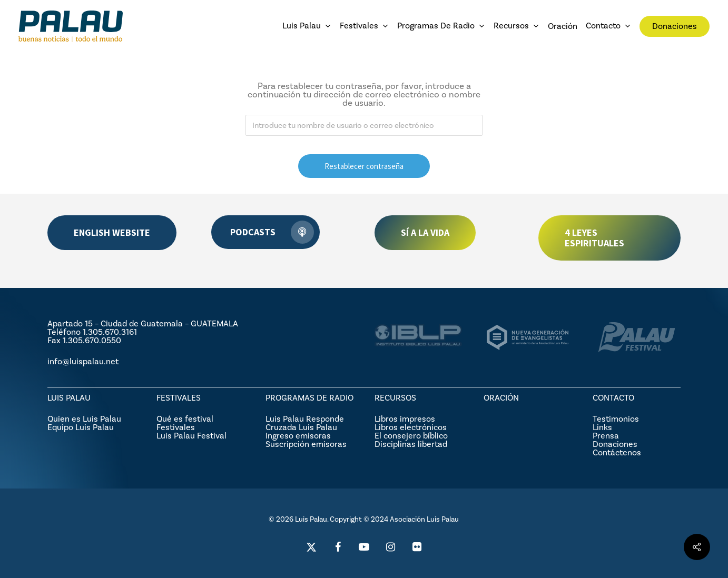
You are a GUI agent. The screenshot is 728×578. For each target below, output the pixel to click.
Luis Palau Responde (305, 419)
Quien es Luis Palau (84, 419)
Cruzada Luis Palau (301, 427)
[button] (112, 233)
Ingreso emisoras (298, 436)
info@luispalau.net (83, 361)
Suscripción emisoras (306, 444)
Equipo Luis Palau (81, 427)
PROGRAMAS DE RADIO (309, 398)
